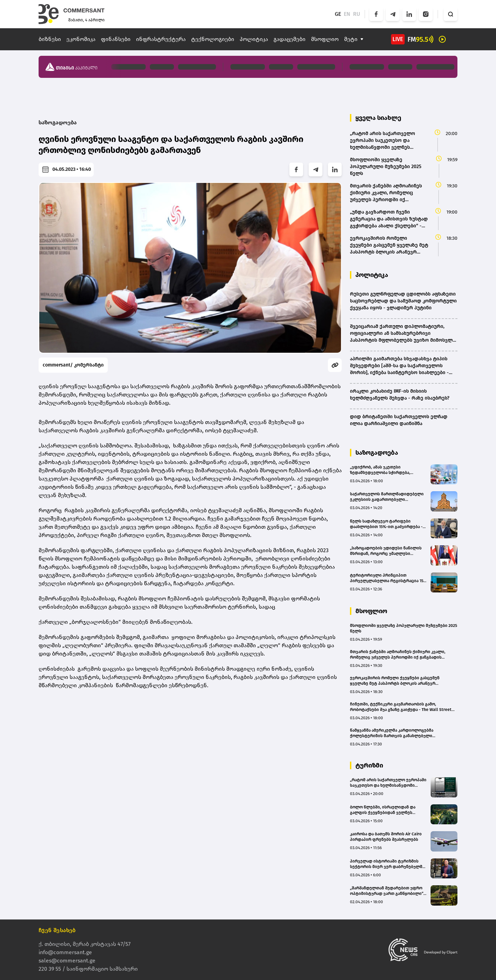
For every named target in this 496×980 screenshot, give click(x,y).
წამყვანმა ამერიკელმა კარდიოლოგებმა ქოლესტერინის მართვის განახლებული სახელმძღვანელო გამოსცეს (392, 733)
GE (338, 14)
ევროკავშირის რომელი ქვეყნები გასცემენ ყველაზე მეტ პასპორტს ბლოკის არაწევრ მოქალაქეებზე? (395, 681)
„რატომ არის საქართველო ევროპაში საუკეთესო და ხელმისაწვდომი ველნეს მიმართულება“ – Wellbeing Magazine (388, 783)
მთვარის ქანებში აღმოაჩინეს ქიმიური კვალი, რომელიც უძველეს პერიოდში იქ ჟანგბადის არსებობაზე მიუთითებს (398, 655)
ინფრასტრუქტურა (161, 39)
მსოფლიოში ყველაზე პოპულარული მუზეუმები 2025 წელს (404, 628)
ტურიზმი (369, 765)
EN (347, 14)
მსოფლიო (325, 39)
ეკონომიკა (81, 39)
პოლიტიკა (254, 39)
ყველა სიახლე (378, 118)
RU (357, 14)
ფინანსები (116, 39)
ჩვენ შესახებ (57, 930)
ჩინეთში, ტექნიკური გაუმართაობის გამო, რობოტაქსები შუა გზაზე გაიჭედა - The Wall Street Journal (401, 707)
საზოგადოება (58, 122)
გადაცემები (290, 39)
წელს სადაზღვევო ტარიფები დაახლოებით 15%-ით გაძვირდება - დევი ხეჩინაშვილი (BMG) (386, 524)
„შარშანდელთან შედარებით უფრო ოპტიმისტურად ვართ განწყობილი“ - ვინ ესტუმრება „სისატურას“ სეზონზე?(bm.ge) (388, 891)
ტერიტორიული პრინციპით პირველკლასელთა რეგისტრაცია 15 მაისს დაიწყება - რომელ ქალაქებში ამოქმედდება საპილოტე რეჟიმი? (387, 578)
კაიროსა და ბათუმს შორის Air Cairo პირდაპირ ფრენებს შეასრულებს (386, 837)
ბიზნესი (50, 39)
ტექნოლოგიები (213, 39)
